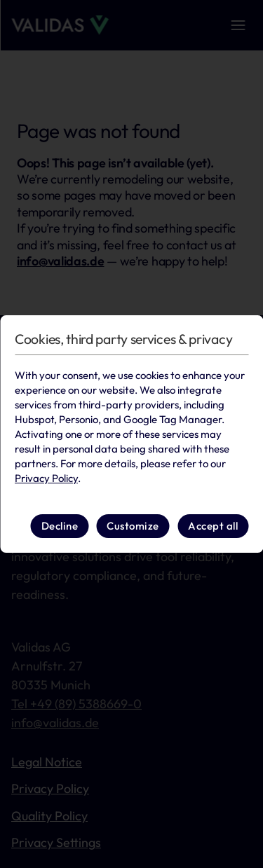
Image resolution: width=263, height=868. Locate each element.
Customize (133, 526)
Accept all (213, 526)
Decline (60, 526)
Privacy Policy (46, 478)
